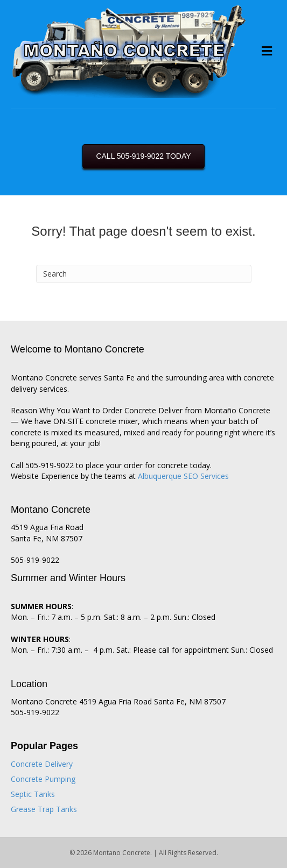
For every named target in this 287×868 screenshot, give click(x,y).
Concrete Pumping (43, 779)
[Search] (144, 274)
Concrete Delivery (42, 764)
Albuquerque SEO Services (183, 476)
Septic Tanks (33, 794)
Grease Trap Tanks (44, 809)
